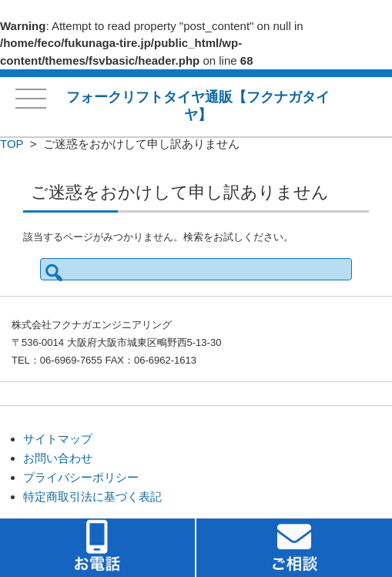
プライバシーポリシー (81, 477)
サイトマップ (58, 439)
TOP (12, 144)
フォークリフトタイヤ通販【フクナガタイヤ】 (198, 106)
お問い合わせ (58, 458)
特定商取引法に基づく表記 (92, 496)
